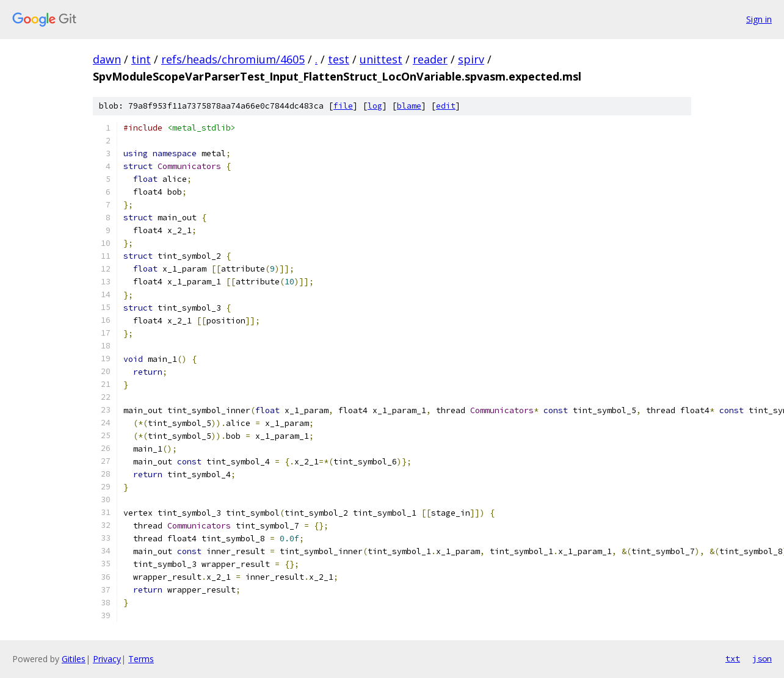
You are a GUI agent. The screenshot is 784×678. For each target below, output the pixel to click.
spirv (471, 59)
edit (446, 106)
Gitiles (74, 659)
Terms (141, 659)
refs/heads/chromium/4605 (233, 59)
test (339, 59)
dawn (107, 59)
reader (430, 59)
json (762, 658)
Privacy (107, 659)
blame (409, 106)
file (343, 106)
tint (141, 59)
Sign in (759, 19)
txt (733, 658)
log (375, 106)
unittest (381, 59)
